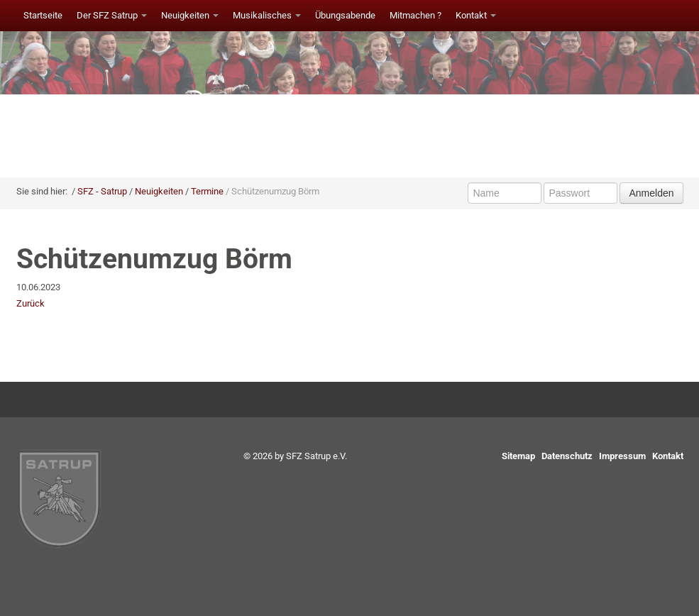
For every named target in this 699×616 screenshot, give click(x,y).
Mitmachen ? (415, 15)
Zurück (31, 303)
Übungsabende (345, 15)
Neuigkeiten (190, 15)
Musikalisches (267, 15)
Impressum (622, 456)
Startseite (43, 15)
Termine (207, 191)
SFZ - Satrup (102, 191)
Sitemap (518, 456)
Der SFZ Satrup (112, 15)
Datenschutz (567, 456)
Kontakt (476, 15)
